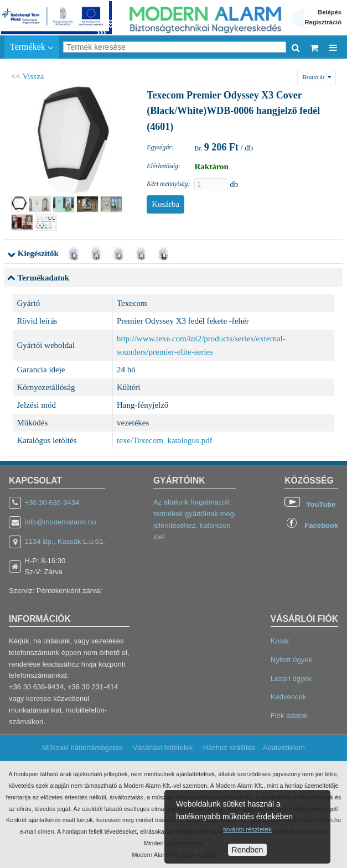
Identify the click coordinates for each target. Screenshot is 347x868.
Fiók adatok (289, 716)
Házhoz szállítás (229, 748)
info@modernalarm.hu (61, 522)
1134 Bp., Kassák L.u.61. (65, 541)
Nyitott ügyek (291, 660)
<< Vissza (28, 76)
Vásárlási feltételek (162, 748)
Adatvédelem (284, 748)
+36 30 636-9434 (52, 503)
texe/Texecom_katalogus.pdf (165, 440)
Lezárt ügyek (291, 679)
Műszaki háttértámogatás (82, 748)
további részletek (247, 829)
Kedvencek (288, 697)
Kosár (280, 641)
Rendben (248, 850)
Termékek (32, 47)
